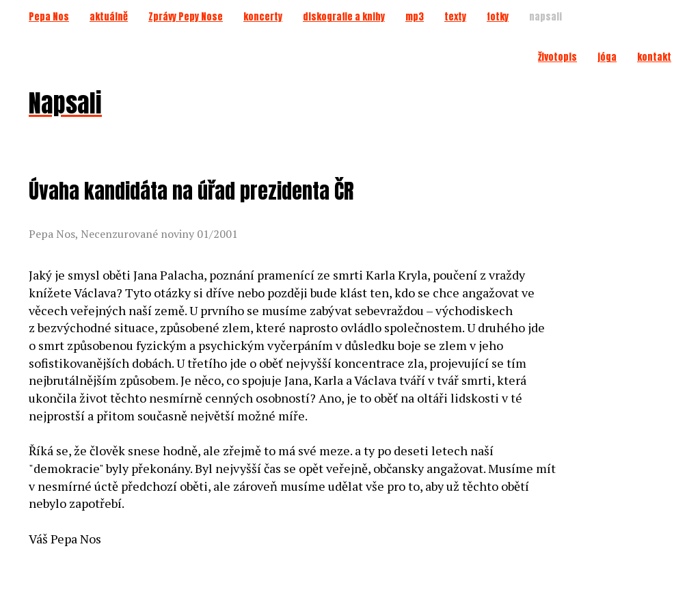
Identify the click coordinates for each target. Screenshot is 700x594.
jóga (607, 57)
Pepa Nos (49, 17)
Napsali (65, 103)
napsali (546, 17)
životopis (557, 57)
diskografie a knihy (344, 17)
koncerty (263, 17)
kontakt (654, 57)
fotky (498, 17)
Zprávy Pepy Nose (186, 17)
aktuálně (109, 17)
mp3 (415, 17)
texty (455, 17)
